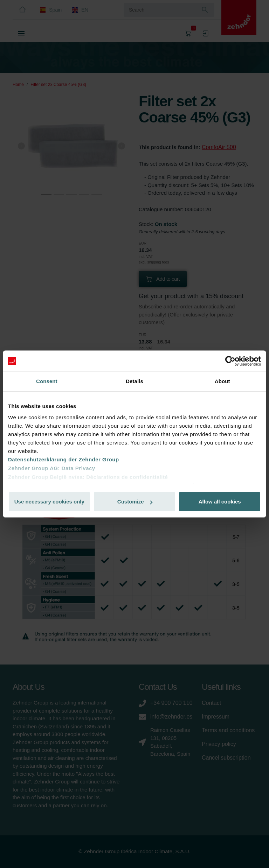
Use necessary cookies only (49, 502)
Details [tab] (134, 381)
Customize (135, 502)
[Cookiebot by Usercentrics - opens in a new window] (230, 361)
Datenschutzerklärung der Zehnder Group (64, 459)
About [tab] (222, 381)
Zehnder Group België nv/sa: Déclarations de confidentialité (88, 477)
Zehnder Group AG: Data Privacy (52, 468)
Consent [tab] (47, 381)
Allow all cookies (220, 502)
